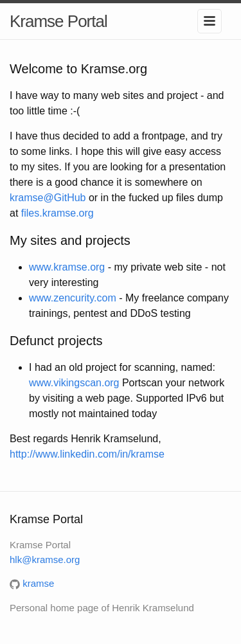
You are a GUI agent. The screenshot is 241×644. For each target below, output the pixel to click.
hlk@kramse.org (45, 559)
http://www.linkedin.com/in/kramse (87, 454)
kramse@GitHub (48, 198)
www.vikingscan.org (74, 383)
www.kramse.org (67, 267)
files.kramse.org (58, 213)
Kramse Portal (58, 21)
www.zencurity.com (73, 298)
